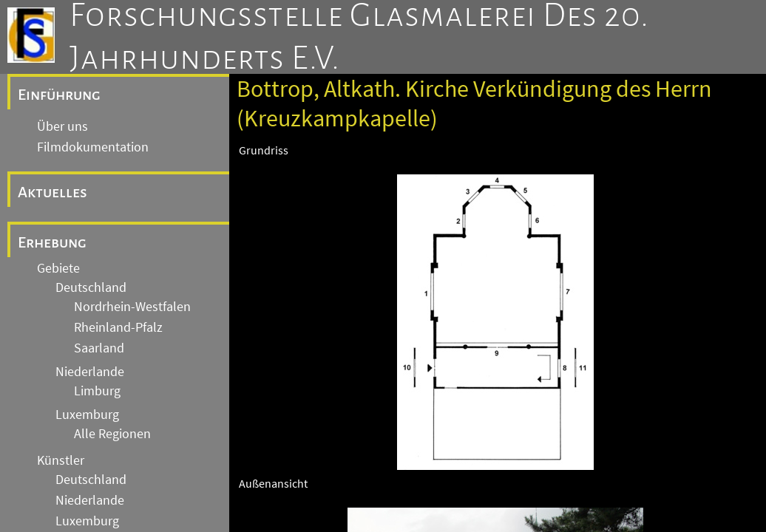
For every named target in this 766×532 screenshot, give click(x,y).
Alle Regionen (112, 434)
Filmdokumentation (93, 147)
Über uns (62, 126)
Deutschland (91, 287)
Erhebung (52, 242)
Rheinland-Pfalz (118, 327)
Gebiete (58, 268)
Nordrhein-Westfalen (132, 307)
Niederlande (90, 372)
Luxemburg (87, 415)
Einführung (59, 95)
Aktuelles (52, 192)
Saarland (99, 348)
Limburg (97, 391)
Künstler (61, 460)
